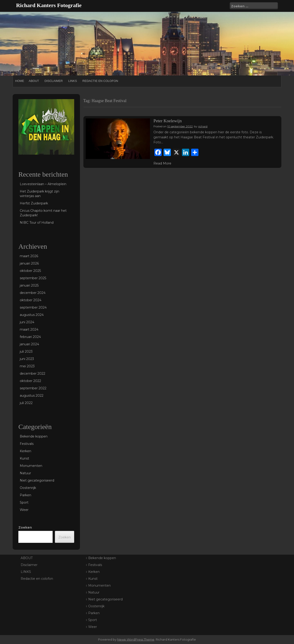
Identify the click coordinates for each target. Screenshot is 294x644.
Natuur (25, 473)
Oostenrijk (28, 488)
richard (203, 126)
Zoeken (25, 527)
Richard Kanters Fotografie (49, 5)
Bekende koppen (34, 436)
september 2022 (33, 388)
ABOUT (34, 81)
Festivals (27, 444)
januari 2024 (29, 344)
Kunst (24, 458)
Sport (24, 502)
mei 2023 (27, 366)
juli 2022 (26, 403)
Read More (162, 163)
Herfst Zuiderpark (34, 203)
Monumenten (31, 466)
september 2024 (33, 307)
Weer (24, 510)
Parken (25, 495)
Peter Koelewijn (168, 121)
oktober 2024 (31, 300)
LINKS (73, 81)
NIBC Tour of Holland (37, 223)
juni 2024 (27, 322)
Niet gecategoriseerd (37, 480)
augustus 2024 (32, 315)
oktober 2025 (30, 271)
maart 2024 (29, 329)
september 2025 (33, 278)
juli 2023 (26, 351)
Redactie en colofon (100, 81)
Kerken (25, 451)
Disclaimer (54, 81)
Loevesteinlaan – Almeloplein (43, 184)
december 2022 (33, 374)
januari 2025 (29, 285)
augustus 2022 (32, 396)
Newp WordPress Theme (136, 639)
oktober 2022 (30, 381)
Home (20, 81)
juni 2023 (27, 359)
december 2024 (33, 293)
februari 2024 (30, 337)
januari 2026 (29, 263)
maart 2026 (29, 256)
